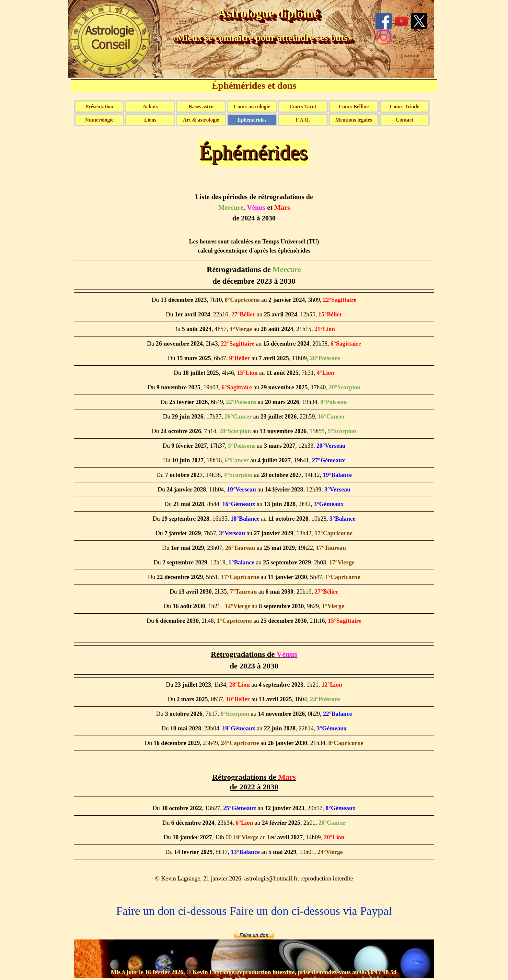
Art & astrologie (201, 120)
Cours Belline (354, 106)
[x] (419, 21)
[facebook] (384, 21)
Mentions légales (354, 120)
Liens (150, 120)
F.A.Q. (303, 120)
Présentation (99, 106)
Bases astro (201, 106)
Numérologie (99, 120)
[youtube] (401, 21)
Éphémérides (252, 120)
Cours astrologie (252, 106)
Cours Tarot (303, 106)
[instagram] (384, 37)
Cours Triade (404, 106)
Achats (150, 106)
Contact (405, 120)
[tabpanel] (254, 535)
